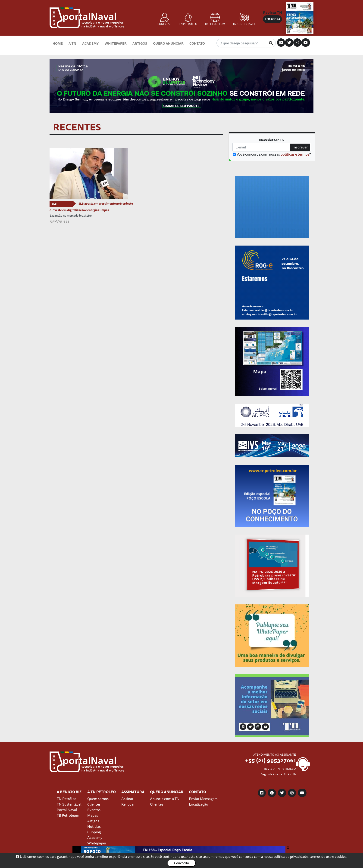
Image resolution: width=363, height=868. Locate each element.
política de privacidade (291, 857)
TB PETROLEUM (215, 19)
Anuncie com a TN (165, 799)
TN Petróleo (67, 799)
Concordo (181, 863)
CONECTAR (164, 19)
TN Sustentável (69, 804)
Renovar (128, 804)
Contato (197, 43)
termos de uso (321, 857)
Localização (199, 804)
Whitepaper (116, 43)
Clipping (94, 832)
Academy (90, 43)
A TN (72, 43)
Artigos (140, 43)
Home (58, 43)
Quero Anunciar (168, 43)
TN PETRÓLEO (188, 19)
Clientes (94, 804)
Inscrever (300, 147)
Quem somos (98, 799)
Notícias (94, 826)
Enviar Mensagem (203, 799)
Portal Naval (67, 810)
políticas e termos (295, 154)
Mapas (93, 815)
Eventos (94, 810)
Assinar (127, 799)
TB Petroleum (68, 815)
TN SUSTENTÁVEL (244, 19)
